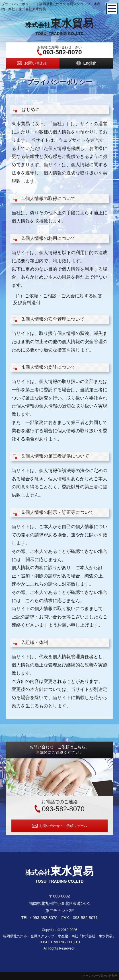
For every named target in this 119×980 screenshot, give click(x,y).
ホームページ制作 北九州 (100, 976)
